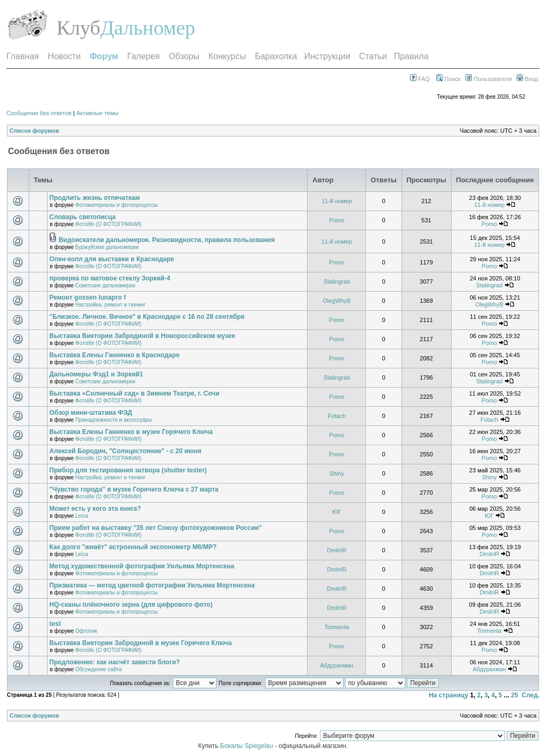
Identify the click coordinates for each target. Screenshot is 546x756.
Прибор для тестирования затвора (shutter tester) (128, 470)
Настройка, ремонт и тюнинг (110, 305)
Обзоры (184, 56)
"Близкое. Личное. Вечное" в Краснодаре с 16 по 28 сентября (147, 317)
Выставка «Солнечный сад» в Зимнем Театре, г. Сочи (135, 393)
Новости (65, 56)
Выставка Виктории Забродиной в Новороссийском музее (143, 336)
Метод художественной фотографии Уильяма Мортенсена (142, 566)
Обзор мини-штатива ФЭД (91, 413)
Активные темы (97, 113)
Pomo (337, 220)
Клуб (78, 28)
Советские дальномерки (105, 285)
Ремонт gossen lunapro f (88, 297)
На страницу (448, 695)
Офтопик (86, 631)
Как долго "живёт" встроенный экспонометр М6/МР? (133, 547)
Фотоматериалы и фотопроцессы (117, 205)
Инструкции (327, 56)
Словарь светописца (83, 217)
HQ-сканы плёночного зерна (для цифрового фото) (131, 605)
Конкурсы (227, 56)
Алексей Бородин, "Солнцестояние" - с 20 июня (126, 451)
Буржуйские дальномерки (107, 247)
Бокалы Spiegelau (247, 746)
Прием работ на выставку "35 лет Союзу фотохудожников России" (156, 528)
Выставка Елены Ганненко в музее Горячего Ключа (131, 432)
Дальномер (148, 28)
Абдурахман (336, 665)
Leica (82, 516)
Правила (411, 56)
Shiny (337, 473)
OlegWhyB (337, 301)
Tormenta (337, 627)
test (55, 624)
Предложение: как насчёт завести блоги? (115, 662)
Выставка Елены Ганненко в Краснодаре (115, 355)
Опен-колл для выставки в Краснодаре (112, 259)
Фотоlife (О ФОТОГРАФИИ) (108, 224)
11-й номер (337, 201)
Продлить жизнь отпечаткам (95, 198)
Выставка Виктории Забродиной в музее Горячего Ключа (141, 643)
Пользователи (489, 79)
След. (531, 695)
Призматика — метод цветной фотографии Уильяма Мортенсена (152, 585)
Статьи (373, 56)
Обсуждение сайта (98, 669)
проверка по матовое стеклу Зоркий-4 (110, 278)
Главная (23, 56)
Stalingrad (337, 282)
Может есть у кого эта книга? (95, 509)
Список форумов (34, 131)
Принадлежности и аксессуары (114, 420)
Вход (527, 79)
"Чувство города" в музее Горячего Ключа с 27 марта (134, 489)
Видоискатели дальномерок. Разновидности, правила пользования (167, 240)
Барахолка (276, 56)
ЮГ (337, 512)
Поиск (448, 79)
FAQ (420, 79)
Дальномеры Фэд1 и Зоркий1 (97, 374)
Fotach (337, 416)
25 (514, 695)
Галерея (143, 56)
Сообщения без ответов (39, 113)
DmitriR (337, 550)
